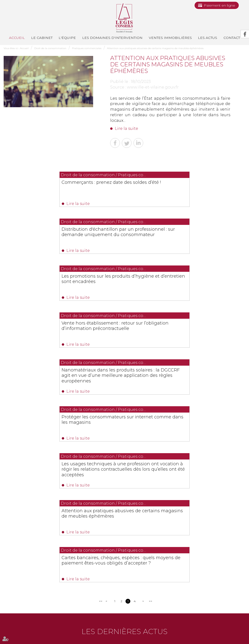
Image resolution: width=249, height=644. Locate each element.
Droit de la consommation (50, 48)
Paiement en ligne (219, 5)
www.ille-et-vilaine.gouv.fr (153, 87)
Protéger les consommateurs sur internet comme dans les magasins (183, 284)
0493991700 (23, 565)
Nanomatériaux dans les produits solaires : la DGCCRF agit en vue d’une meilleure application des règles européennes (60, 289)
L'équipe (67, 38)
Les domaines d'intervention (112, 38)
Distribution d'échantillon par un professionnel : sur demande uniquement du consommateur (180, 187)
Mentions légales (117, 631)
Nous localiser (22, 584)
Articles (137, 631)
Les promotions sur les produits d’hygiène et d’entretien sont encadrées (58, 237)
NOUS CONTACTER (31, 575)
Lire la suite (126, 128)
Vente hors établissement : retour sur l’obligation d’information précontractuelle (185, 237)
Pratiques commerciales (87, 48)
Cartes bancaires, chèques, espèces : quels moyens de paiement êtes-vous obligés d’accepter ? (123, 386)
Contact (155, 621)
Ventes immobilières (170, 38)
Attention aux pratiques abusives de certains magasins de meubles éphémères (155, 48)
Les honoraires (203, 621)
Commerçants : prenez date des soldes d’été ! (58, 185)
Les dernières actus (124, 457)
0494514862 (119, 560)
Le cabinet (42, 38)
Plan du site (225, 621)
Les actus (208, 38)
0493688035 (61, 565)
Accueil (17, 38)
